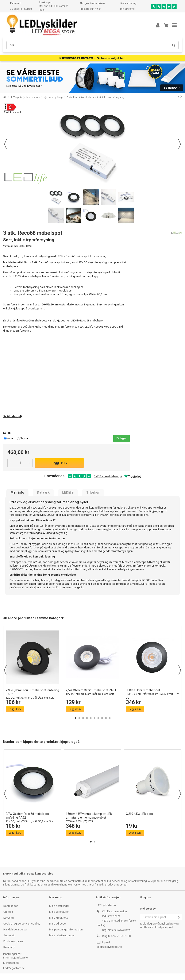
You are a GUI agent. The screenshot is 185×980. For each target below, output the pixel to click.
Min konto (55, 897)
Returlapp (9, 947)
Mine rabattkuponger (62, 935)
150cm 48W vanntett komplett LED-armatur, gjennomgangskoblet (92, 818)
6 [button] (95, 718)
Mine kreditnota (59, 918)
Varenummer (11, 246)
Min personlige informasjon (66, 929)
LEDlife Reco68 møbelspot (87, 321)
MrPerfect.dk (11, 963)
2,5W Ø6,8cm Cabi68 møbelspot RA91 (92, 692)
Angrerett (9, 935)
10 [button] (110, 718)
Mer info (17, 493)
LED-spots (17, 97)
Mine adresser (58, 924)
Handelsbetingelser (15, 929)
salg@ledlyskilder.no (109, 947)
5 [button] (91, 718)
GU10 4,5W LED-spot (139, 814)
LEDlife (68, 493)
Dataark (43, 493)
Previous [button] (5, 670)
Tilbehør (93, 493)
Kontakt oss (11, 906)
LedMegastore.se (14, 968)
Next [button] (180, 670)
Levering (9, 918)
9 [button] (106, 718)
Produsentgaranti (14, 941)
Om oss (8, 912)
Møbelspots (33, 97)
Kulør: (7, 433)
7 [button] (98, 718)
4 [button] (87, 718)
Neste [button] (180, 144)
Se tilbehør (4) (13, 416)
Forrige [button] (5, 144)
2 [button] (79, 718)
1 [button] (76, 718)
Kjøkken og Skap (53, 97)
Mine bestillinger (59, 906)
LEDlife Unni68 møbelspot (153, 694)
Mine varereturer (59, 912)
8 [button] (102, 718)
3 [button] (83, 718)
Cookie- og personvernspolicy (22, 924)
